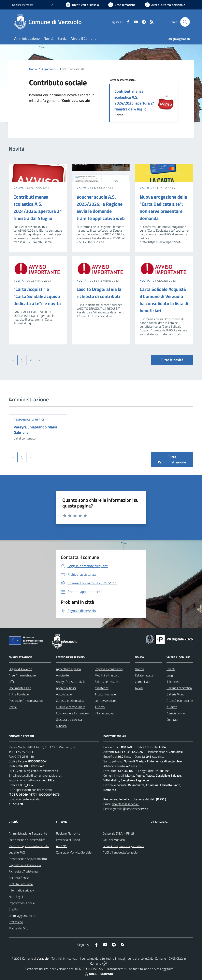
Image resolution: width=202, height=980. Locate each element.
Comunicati (142, 682)
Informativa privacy (21, 890)
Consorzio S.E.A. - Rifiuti (118, 833)
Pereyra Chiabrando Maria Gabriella (35, 430)
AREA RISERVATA (99, 974)
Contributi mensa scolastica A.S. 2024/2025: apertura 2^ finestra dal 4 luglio (135, 100)
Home (33, 69)
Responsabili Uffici (29, 419)
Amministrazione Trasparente (28, 833)
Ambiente (62, 675)
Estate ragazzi (144, 675)
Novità (19, 188)
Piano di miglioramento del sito (29, 846)
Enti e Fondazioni (20, 694)
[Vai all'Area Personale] (165, 5)
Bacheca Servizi (19, 878)
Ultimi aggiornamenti (22, 916)
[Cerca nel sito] (185, 22)
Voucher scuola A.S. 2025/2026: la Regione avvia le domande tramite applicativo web (101, 208)
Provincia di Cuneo (68, 840)
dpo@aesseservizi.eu (126, 804)
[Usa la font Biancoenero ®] (82, 5)
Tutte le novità (172, 360)
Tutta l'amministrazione (172, 459)
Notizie (139, 669)
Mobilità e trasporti (107, 675)
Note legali (16, 897)
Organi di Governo (20, 669)
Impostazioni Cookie (22, 903)
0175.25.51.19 (24, 756)
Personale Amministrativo (26, 701)
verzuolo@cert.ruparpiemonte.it (38, 771)
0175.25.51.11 (23, 752)
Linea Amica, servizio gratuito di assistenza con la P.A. (137, 846)
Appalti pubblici (66, 688)
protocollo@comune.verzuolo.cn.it (39, 775)
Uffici (12, 682)
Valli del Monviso (114, 840)
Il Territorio (173, 682)
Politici (13, 707)
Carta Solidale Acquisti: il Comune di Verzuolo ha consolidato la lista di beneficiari (164, 300)
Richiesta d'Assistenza (23, 871)
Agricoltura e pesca (68, 669)
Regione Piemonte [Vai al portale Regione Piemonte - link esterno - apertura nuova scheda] (23, 5)
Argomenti (49, 69)
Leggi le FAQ (17, 852)
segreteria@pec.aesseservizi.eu (130, 809)
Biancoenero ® (116, 969)
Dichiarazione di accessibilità (27, 840)
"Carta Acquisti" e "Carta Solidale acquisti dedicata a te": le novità (37, 296)
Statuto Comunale (21, 884)
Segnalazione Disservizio (25, 865)
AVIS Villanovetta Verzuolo (120, 852)
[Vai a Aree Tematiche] (122, 5)
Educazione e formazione (72, 713)
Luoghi (171, 675)
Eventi (171, 669)
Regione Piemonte (68, 833)
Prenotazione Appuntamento (28, 859)
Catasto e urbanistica (70, 701)
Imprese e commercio (109, 669)
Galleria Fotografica (179, 688)
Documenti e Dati (20, 688)
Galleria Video (175, 694)
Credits (13, 909)
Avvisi (139, 688)
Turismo (100, 707)
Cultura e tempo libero (71, 707)
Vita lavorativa (104, 713)
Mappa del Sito (18, 928)
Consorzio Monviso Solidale (74, 852)
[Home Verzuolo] (49, 22)
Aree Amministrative (22, 675)
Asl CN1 (61, 846)
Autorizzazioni (65, 694)
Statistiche (16, 922)
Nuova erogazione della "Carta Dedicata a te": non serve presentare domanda (163, 208)
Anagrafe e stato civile (71, 682)
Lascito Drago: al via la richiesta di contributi (99, 293)
